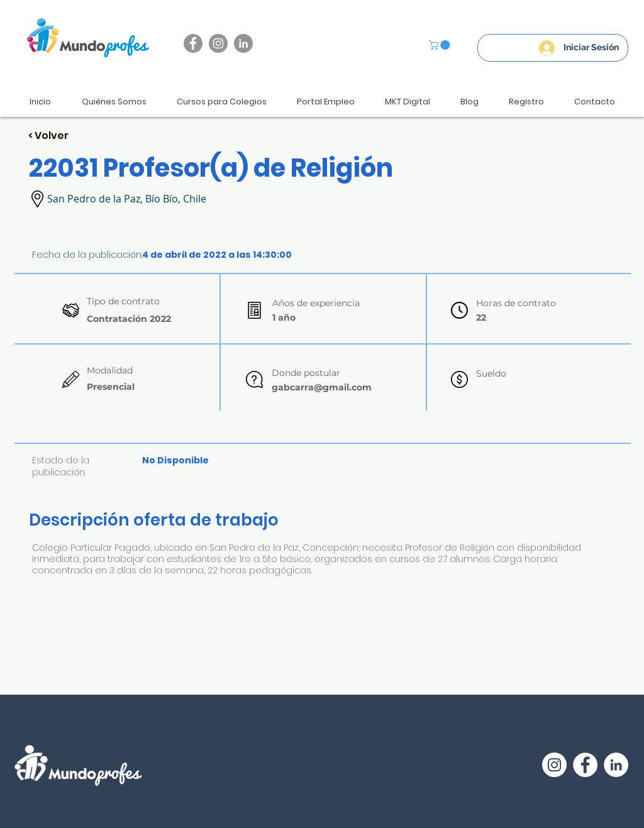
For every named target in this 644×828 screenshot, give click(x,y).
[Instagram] (218, 43)
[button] (441, 45)
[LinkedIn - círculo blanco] (616, 765)
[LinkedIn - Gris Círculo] (243, 43)
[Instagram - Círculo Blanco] (554, 765)
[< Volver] (73, 136)
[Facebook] (193, 43)
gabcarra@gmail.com (322, 387)
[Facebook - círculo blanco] (585, 765)
